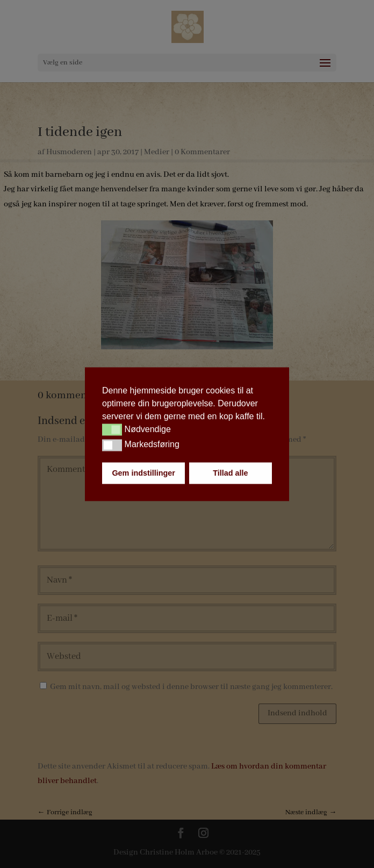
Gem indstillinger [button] (143, 473)
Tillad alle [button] (230, 473)
